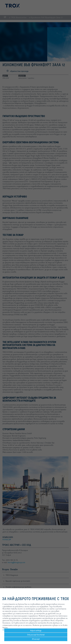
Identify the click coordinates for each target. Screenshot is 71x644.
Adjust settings (36, 630)
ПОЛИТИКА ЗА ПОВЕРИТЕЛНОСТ (15, 630)
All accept (36, 639)
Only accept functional (36, 635)
